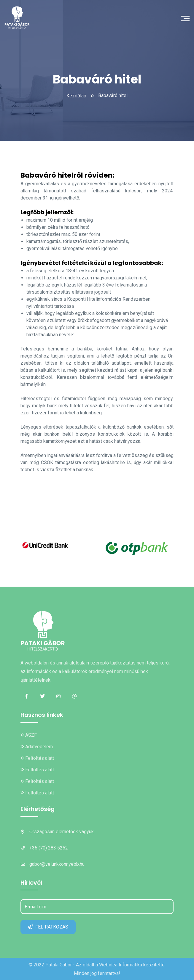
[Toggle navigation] (187, 18)
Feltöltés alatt (37, 758)
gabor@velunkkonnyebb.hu (57, 864)
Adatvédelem (37, 747)
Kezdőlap (76, 96)
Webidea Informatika (121, 965)
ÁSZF (29, 735)
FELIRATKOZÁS (48, 927)
